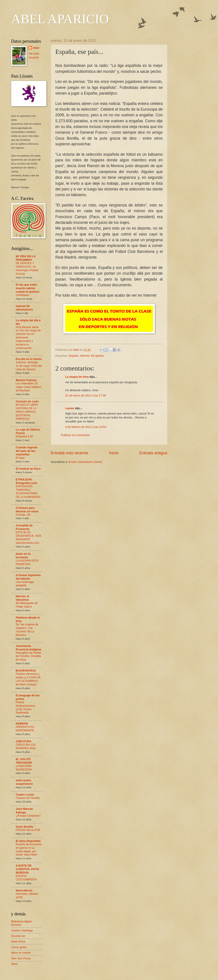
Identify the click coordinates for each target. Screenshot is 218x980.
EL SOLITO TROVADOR (24, 761)
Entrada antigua (153, 453)
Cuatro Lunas (25, 795)
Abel (36, 48)
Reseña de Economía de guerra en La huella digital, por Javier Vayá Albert (29, 850)
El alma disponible (28, 841)
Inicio (114, 453)
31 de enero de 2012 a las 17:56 (86, 395)
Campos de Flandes (28, 798)
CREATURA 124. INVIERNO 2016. (26, 746)
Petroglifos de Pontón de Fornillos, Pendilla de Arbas (29, 656)
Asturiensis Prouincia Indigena (28, 648)
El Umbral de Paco (28, 469)
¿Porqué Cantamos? (28, 816)
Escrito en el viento (29, 359)
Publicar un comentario (75, 435)
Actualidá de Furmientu (24, 527)
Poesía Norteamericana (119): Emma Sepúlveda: (25, 708)
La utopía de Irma (77, 377)
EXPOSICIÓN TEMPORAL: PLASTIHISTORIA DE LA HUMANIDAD (28, 492)
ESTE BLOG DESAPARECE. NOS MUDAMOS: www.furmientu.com (29, 538)
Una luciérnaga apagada (25, 584)
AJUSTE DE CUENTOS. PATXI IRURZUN (27, 869)
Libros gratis (19, 947)
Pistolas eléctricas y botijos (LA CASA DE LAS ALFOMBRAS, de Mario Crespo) (28, 679)
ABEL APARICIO (60, 19)
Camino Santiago (22, 930)
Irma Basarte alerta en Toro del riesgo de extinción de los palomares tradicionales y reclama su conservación (28, 338)
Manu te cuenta (21, 953)
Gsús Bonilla (25, 827)
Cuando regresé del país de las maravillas (27, 451)
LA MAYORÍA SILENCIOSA (24, 768)
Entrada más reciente (70, 453)
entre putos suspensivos (24, 782)
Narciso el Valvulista (23, 598)
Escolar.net (18, 936)
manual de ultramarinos (24, 308)
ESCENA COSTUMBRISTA (26, 878)
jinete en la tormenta (23, 556)
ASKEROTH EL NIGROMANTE (25, 729)
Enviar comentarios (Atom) (85, 462)
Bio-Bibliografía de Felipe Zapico (27, 605)
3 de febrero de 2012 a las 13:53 (86, 427)
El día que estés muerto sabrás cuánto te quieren (28, 288)
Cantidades (23, 295)
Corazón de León (27, 401)
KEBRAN (22, 724)
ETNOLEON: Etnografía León (27, 481)
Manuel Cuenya (26, 380)
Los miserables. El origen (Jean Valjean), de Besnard (29, 387)
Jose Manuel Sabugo (24, 811)
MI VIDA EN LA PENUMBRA (26, 258)
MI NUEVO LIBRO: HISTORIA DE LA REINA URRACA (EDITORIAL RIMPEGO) (27, 412)
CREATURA (24, 741)
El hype (20, 458)
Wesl (14, 964)
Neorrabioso (24, 890)
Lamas (70, 408)
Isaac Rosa (18, 941)
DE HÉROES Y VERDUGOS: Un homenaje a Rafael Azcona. (27, 268)
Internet (85, 356)
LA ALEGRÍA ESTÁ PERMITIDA (27, 562)
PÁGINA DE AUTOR (28, 830)
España (73, 356)
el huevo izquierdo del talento (28, 577)
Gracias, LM (23, 515)
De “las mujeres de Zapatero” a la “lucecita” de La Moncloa (27, 630)
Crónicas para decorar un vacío (27, 510)
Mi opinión (98, 356)
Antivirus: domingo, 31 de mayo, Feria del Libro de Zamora (29, 366)
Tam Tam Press (21, 958)
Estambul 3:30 (24, 436)
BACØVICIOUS (26, 671)
